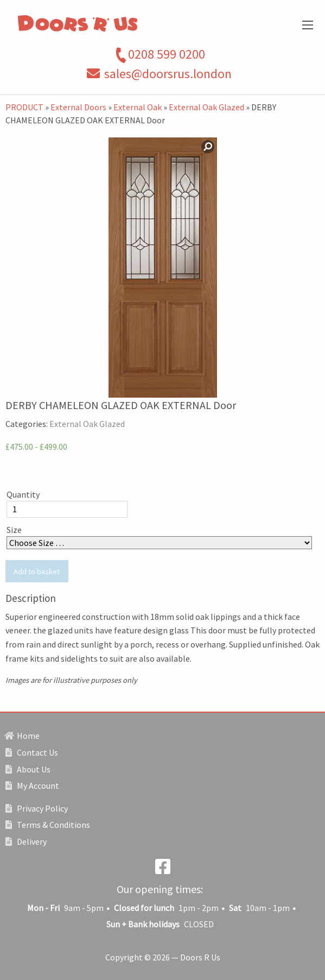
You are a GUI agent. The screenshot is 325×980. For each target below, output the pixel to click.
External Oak (138, 107)
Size (14, 530)
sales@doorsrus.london (168, 74)
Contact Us (32, 752)
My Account (32, 786)
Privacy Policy (37, 808)
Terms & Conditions (48, 825)
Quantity (23, 494)
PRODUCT (24, 107)
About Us (28, 769)
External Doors (78, 107)
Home (23, 736)
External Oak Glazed (206, 107)
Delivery (26, 841)
